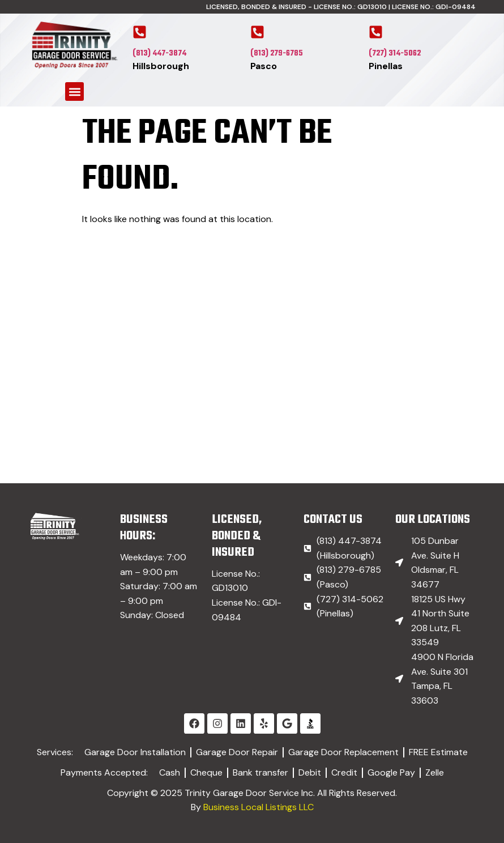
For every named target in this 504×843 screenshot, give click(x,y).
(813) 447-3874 (159, 54)
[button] (74, 91)
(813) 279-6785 (277, 54)
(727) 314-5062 (395, 54)
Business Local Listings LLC (259, 807)
